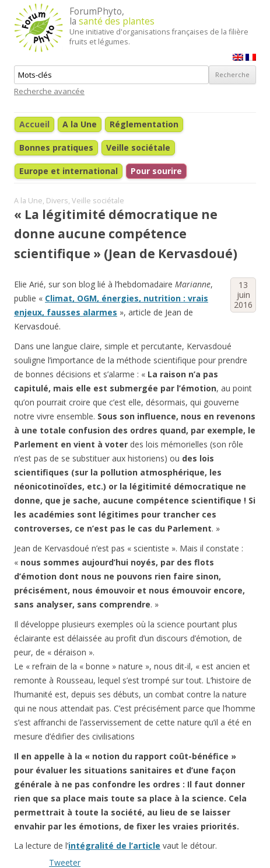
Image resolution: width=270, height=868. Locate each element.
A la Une (80, 124)
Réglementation (144, 124)
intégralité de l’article (114, 846)
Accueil (34, 124)
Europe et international (69, 171)
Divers (57, 201)
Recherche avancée (49, 91)
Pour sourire (156, 171)
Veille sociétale (138, 147)
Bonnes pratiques (56, 147)
